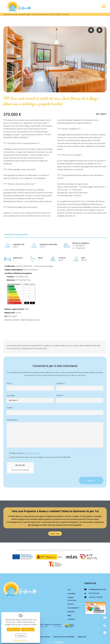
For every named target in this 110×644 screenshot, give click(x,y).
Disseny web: (55, 642)
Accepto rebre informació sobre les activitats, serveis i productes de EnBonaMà (40, 457)
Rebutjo (28, 629)
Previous (91, 30)
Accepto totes (14, 629)
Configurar (21, 635)
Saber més (55, 534)
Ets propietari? (73, 608)
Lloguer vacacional (72, 599)
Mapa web (82, 637)
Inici (69, 590)
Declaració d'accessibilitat (64, 637)
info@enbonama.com (97, 589)
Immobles (72, 593)
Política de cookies (43, 637)
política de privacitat (32, 453)
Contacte (71, 619)
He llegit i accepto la (25, 453)
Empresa (71, 612)
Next (100, 30)
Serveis (71, 604)
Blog (69, 615)
